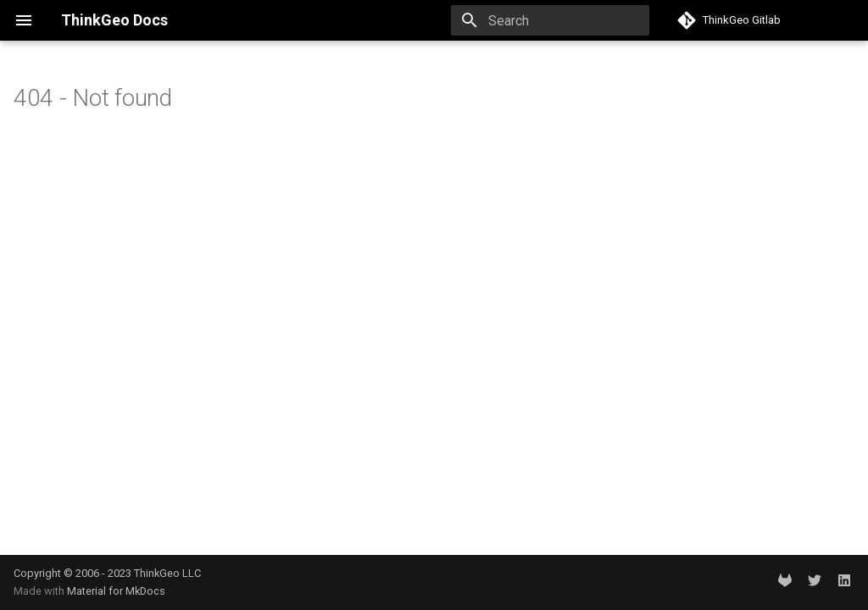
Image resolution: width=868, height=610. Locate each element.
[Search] (550, 20)
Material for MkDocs (116, 591)
